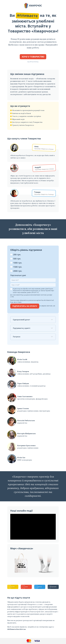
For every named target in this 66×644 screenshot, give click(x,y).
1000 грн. (18, 263)
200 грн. (17, 255)
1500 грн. (18, 267)
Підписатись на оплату (25, 306)
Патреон (33, 337)
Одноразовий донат (33, 320)
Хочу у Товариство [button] (33, 57)
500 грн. (17, 259)
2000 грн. (18, 271)
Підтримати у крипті (33, 328)
